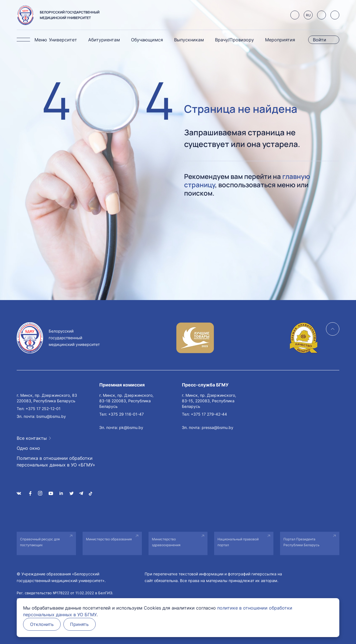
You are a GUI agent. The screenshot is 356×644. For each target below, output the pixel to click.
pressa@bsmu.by (217, 427)
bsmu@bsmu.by (51, 416)
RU (308, 15)
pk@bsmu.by (131, 427)
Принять (80, 624)
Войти (320, 40)
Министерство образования (109, 539)
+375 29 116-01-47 (126, 414)
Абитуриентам (104, 40)
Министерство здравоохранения (166, 542)
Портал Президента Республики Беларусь (301, 542)
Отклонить (42, 624)
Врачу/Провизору (234, 40)
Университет (63, 40)
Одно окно (28, 448)
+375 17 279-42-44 (209, 414)
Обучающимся (147, 40)
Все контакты (32, 438)
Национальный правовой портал (238, 542)
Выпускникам (189, 40)
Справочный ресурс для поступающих (40, 542)
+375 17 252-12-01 (43, 409)
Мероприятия (280, 40)
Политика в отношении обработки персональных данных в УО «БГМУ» (56, 461)
